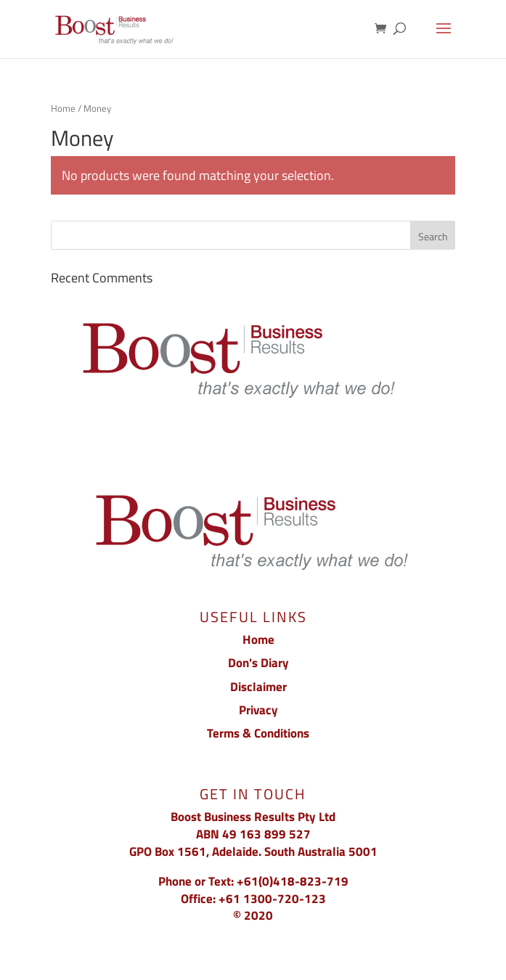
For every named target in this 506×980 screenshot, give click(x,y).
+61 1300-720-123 (272, 899)
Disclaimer (258, 687)
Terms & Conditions (258, 733)
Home (63, 108)
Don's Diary (258, 663)
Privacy (258, 710)
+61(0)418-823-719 (293, 881)
